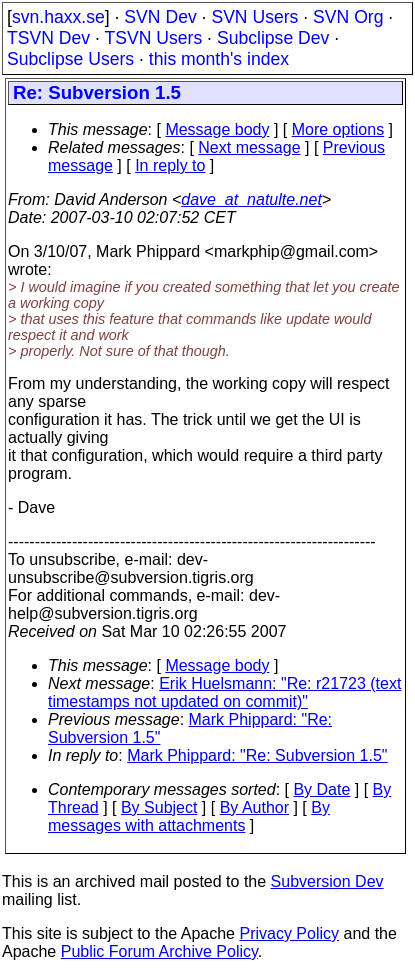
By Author (254, 807)
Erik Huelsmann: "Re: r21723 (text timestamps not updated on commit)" (224, 692)
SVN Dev (160, 17)
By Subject (159, 807)
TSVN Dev (48, 38)
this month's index (219, 59)
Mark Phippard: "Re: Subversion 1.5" (257, 755)
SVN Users (254, 17)
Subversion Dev (327, 881)
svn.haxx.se (58, 17)
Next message (249, 147)
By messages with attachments (189, 816)
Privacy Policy (289, 933)
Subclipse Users (70, 59)
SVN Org (348, 17)
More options (338, 129)
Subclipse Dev (273, 38)
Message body (217, 129)
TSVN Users (153, 38)
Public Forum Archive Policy (159, 951)
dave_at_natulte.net (251, 199)
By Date (321, 789)
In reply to (170, 165)
